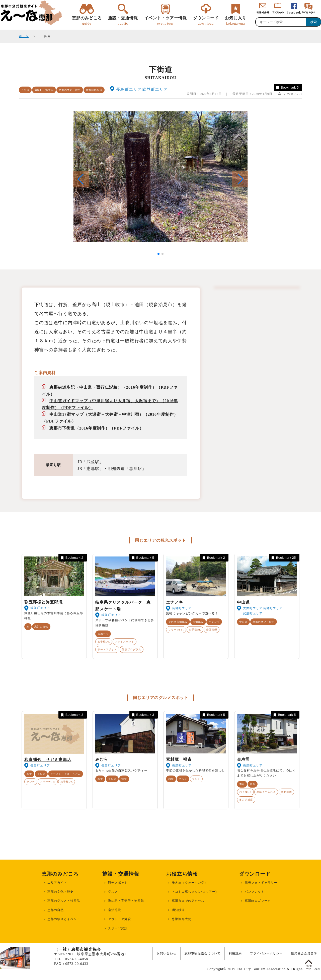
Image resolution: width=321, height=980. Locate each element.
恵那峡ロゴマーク (258, 901)
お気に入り (236, 21)
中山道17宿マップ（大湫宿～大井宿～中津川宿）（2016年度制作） (114, 414)
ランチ (31, 782)
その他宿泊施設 (178, 622)
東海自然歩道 (94, 90)
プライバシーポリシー (266, 953)
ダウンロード (206, 21)
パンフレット (255, 892)
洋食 (124, 779)
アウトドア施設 (119, 919)
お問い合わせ (167, 953)
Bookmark (287, 88)
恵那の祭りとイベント (64, 919)
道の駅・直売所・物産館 (126, 901)
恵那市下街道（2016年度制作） (79, 428)
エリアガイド (57, 883)
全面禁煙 (212, 630)
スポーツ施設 (118, 928)
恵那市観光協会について (203, 953)
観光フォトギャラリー (261, 883)
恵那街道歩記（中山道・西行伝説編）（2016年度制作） (103, 387)
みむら (102, 759)
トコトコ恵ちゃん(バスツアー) (194, 892)
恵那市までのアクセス (188, 901)
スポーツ (103, 634)
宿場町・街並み (44, 90)
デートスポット (107, 649)
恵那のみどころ (87, 21)
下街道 (25, 90)
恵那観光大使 (182, 919)
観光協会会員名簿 (304, 953)
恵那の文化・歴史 (70, 90)
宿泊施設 (198, 622)
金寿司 (243, 759)
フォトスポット (125, 642)
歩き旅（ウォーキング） (190, 883)
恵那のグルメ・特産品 (64, 901)
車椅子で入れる (266, 792)
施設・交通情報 (123, 21)
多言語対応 (246, 800)
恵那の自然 (41, 627)
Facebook (294, 13)
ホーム (24, 36)
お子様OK (104, 642)
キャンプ (214, 622)
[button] (240, 179)
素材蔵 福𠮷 (179, 759)
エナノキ (175, 602)
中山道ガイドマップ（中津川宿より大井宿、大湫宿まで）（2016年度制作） (110, 404)
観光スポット (118, 883)
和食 (29, 774)
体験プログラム (132, 649)
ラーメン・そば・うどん (66, 774)
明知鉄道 (178, 910)
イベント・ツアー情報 (166, 21)
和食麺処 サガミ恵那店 (48, 760)
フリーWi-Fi (176, 630)
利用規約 (235, 953)
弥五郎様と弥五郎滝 (44, 602)
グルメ (41, 774)
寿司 (242, 784)
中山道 (243, 602)
